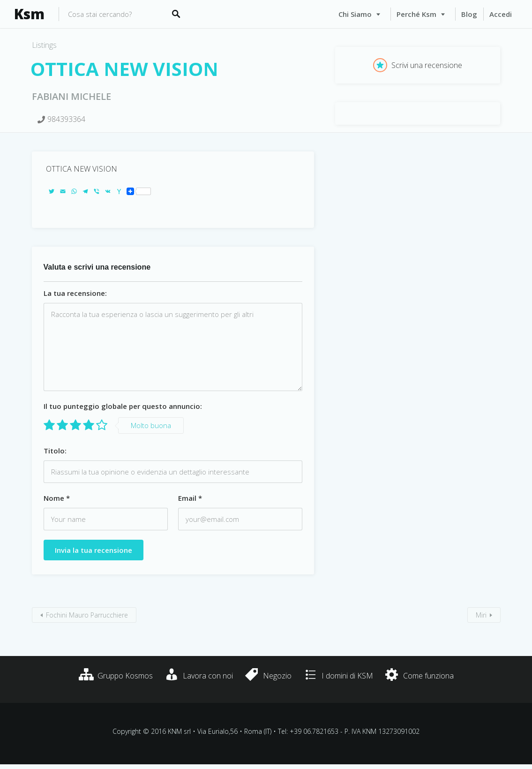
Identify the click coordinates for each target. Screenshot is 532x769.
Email (190, 498)
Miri (481, 615)
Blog (469, 14)
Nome (57, 498)
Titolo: (55, 451)
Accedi (501, 14)
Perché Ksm (416, 14)
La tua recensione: (75, 293)
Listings (44, 45)
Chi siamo (355, 14)
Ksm (29, 14)
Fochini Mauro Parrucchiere (87, 615)
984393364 (66, 119)
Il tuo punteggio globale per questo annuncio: (123, 406)
